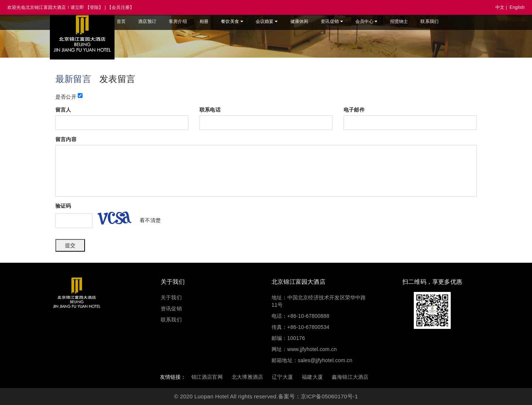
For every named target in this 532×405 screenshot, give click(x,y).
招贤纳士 (399, 21)
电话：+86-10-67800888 (300, 316)
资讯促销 (332, 21)
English (517, 7)
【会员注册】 (121, 7)
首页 (121, 21)
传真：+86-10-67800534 (300, 327)
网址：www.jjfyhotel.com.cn (304, 349)
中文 (500, 7)
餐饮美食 (232, 21)
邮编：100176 (288, 338)
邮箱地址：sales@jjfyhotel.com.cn (312, 360)
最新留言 (73, 79)
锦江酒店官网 (207, 377)
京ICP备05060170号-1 (329, 396)
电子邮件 (354, 110)
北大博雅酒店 (247, 377)
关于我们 (171, 297)
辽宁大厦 (282, 377)
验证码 (63, 206)
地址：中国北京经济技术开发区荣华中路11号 (319, 301)
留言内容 (66, 139)
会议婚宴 (267, 21)
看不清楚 (150, 220)
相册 (204, 21)
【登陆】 (94, 7)
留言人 (63, 110)
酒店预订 (147, 21)
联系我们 (429, 21)
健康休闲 (299, 21)
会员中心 (366, 21)
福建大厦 (312, 377)
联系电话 (210, 110)
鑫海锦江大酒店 (350, 377)
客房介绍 (178, 21)
